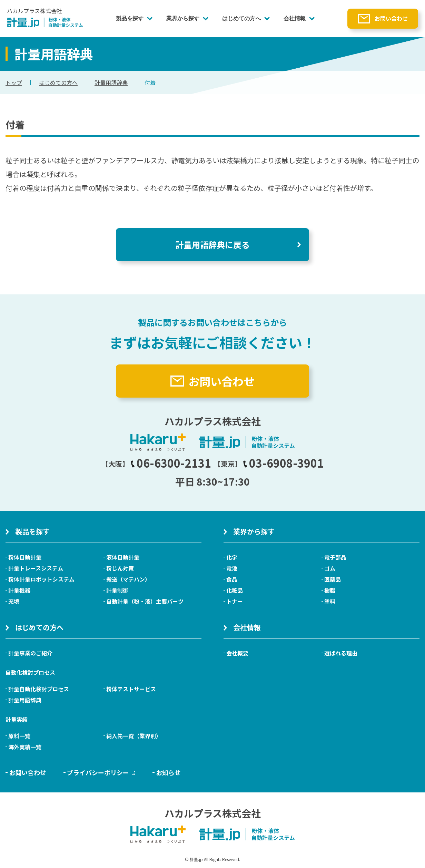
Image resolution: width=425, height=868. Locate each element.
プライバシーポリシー (101, 772)
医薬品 (333, 579)
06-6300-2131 (171, 463)
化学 (232, 557)
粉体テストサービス (131, 689)
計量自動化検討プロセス (39, 689)
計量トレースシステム (36, 568)
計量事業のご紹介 (30, 653)
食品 (232, 579)
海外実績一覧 (25, 747)
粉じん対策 (120, 568)
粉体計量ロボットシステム (41, 579)
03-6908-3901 (283, 463)
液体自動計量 (123, 557)
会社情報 (295, 18)
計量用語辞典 (111, 82)
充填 (14, 601)
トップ (14, 82)
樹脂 (330, 590)
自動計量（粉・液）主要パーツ (145, 601)
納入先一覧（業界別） (134, 736)
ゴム (330, 568)
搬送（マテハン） (128, 579)
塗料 (330, 601)
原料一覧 (19, 736)
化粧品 (235, 590)
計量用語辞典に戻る (212, 245)
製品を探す (130, 18)
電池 (232, 568)
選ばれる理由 (341, 653)
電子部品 (335, 557)
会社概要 (237, 653)
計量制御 (117, 590)
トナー (235, 601)
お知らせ (168, 772)
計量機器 (19, 590)
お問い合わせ (391, 18)
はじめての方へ (241, 18)
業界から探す (183, 18)
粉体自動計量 (25, 557)
